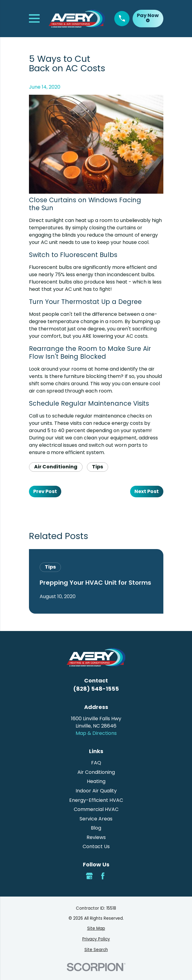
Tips (98, 467)
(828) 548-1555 (96, 689)
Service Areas (96, 819)
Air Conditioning (56, 467)
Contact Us (96, 846)
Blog (96, 828)
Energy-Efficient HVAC (96, 800)
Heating (96, 781)
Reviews (96, 837)
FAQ (96, 763)
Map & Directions (96, 733)
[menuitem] (96, 929)
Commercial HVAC (96, 809)
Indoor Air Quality (96, 791)
